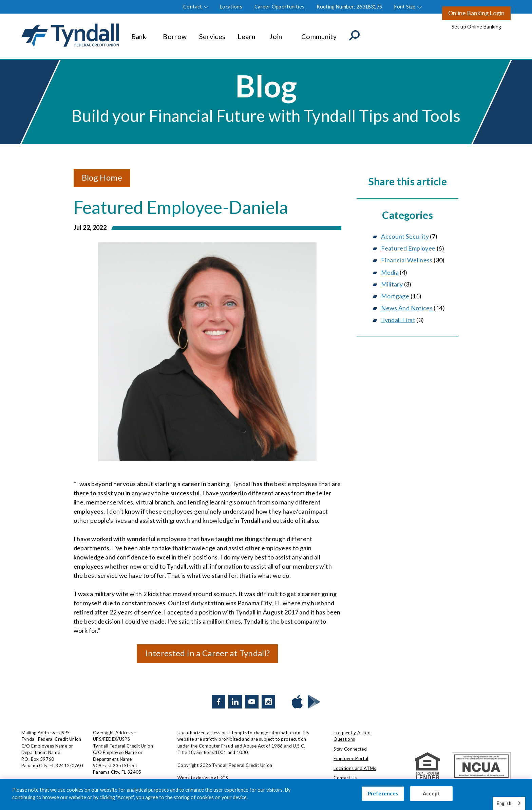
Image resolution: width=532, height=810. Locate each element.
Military (392, 284)
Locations (231, 7)
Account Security (405, 236)
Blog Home (102, 177)
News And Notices (407, 308)
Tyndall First (398, 320)
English (504, 803)
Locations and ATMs (355, 768)
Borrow (175, 33)
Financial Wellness (407, 260)
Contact (193, 7)
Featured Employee (408, 248)
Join (279, 33)
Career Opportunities (279, 7)
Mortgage (395, 296)
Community (319, 33)
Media (390, 272)
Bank (141, 33)
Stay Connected (350, 749)
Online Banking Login (476, 13)
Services (212, 33)
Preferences (383, 794)
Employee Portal (351, 758)
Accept (431, 794)
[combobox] (509, 803)
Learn (247, 33)
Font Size (405, 7)
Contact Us (345, 778)
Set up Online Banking (477, 27)
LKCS (222, 778)
